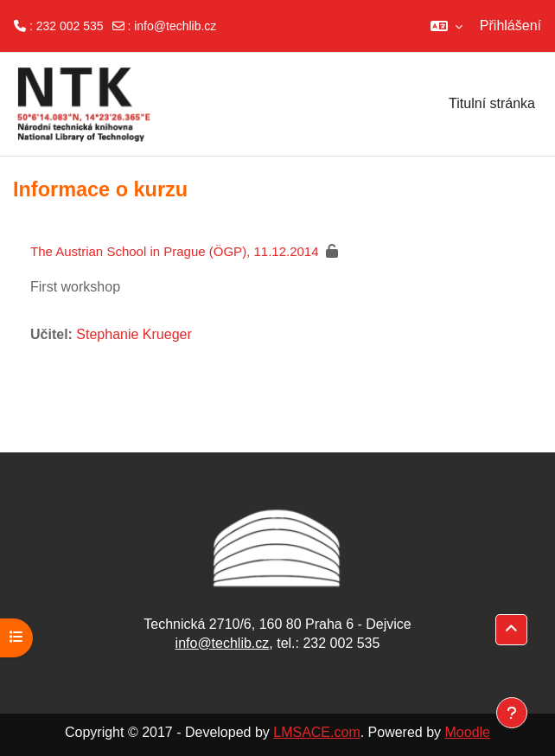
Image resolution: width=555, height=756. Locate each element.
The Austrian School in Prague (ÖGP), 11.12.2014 (175, 251)
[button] (447, 26)
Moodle (468, 732)
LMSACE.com (316, 732)
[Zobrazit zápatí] (512, 713)
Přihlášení (510, 26)
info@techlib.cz (175, 26)
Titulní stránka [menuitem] (492, 103)
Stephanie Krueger (134, 334)
